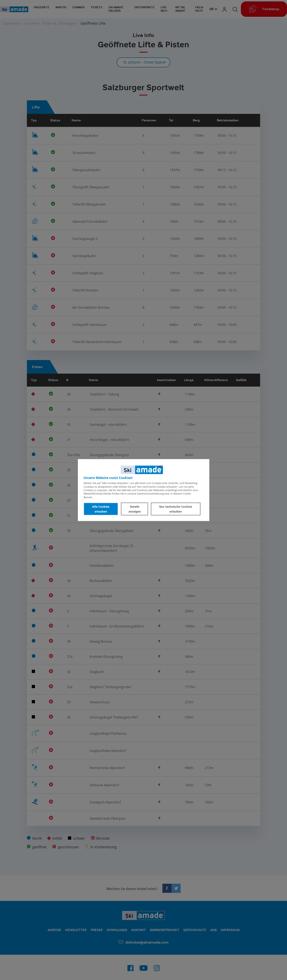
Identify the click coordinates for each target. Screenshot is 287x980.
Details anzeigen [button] (135, 509)
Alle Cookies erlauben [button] (101, 509)
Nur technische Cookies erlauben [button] (176, 509)
